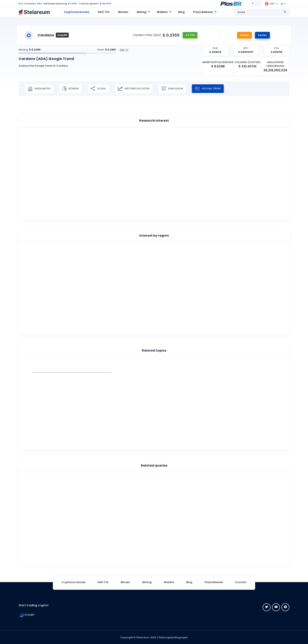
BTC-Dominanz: (28, 4)
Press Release (214, 582)
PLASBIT (27, 615)
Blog (181, 12)
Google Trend (208, 89)
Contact (241, 582)
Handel (244, 35)
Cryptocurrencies (77, 12)
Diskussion (172, 89)
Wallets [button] (162, 12)
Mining (147, 582)
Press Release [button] (203, 12)
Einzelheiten (39, 89)
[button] (231, 3)
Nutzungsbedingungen (173, 637)
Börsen (123, 12)
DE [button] (282, 4)
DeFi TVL (104, 12)
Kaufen (262, 35)
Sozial (98, 89)
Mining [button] (142, 12)
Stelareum (143, 637)
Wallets (169, 582)
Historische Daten (134, 89)
